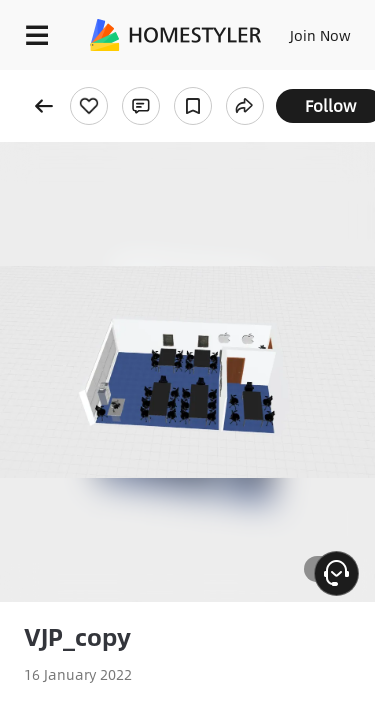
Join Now (320, 35)
